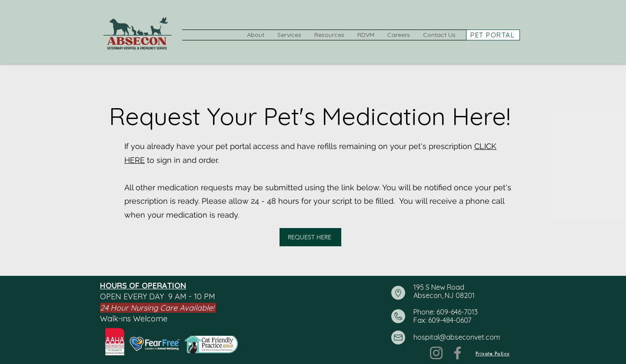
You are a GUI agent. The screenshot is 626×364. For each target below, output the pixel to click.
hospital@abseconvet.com (457, 337)
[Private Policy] (493, 353)
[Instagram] (436, 353)
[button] (256, 35)
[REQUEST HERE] (310, 237)
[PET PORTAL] (493, 35)
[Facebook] (458, 353)
